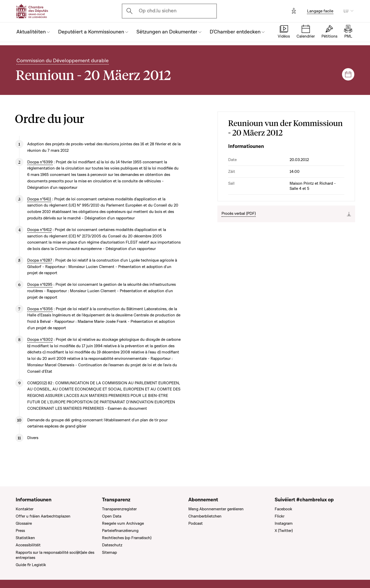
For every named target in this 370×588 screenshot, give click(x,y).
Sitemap (109, 553)
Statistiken (25, 538)
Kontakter (25, 509)
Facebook (283, 509)
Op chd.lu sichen (158, 11)
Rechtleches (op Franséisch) (127, 538)
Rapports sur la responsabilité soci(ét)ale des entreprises (55, 555)
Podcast (196, 523)
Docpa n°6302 (40, 340)
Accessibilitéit (28, 545)
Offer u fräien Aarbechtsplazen (43, 516)
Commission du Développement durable (63, 61)
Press (20, 531)
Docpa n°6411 (39, 199)
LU (346, 11)
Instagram (284, 523)
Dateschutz (112, 545)
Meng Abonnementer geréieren (216, 509)
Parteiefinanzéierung (120, 531)
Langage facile (320, 11)
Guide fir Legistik (31, 565)
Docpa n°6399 (40, 162)
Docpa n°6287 (40, 260)
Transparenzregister (119, 509)
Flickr (280, 516)
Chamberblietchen (205, 516)
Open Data (112, 516)
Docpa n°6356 (40, 309)
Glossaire (24, 523)
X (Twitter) (284, 531)
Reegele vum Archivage (123, 523)
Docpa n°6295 (40, 284)
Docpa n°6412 (39, 230)
